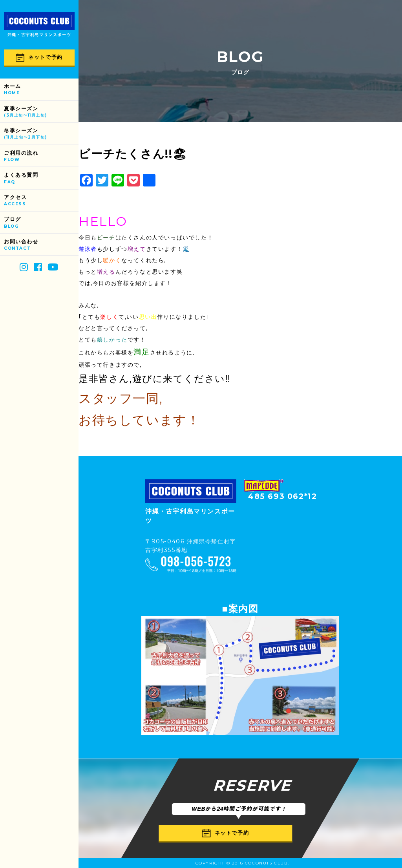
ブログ (41, 223)
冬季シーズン (41, 134)
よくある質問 (41, 178)
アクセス (41, 201)
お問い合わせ (41, 245)
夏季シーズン (41, 112)
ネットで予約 (39, 58)
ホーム (41, 90)
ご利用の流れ (41, 156)
